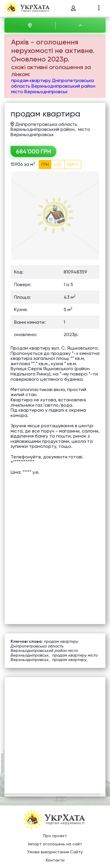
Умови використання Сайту (55, 852)
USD (58, 164)
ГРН (45, 164)
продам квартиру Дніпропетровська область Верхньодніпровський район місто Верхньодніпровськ (53, 86)
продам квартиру (69, 660)
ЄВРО (73, 164)
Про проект (55, 836)
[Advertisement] (55, 732)
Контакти (55, 860)
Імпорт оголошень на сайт (55, 844)
